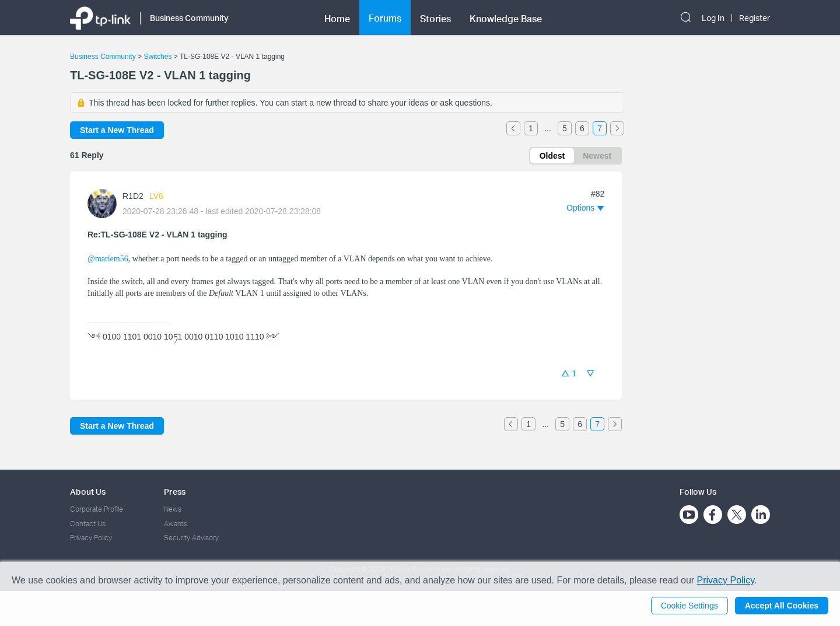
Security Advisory (191, 538)
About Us (88, 492)
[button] (585, 208)
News (173, 509)
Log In (713, 18)
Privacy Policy (91, 538)
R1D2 (133, 196)
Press (175, 492)
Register (755, 18)
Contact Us (88, 524)
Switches (157, 57)
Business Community (103, 57)
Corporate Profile (97, 509)
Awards (176, 524)
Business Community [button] (189, 18)
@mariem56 (108, 259)
